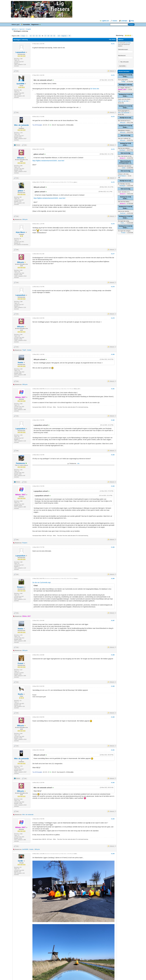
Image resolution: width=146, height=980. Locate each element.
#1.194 (113, 854)
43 (34, 36)
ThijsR (24, 350)
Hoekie (29, 350)
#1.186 (113, 578)
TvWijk (123, 81)
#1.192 (113, 783)
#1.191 (113, 750)
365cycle (20, 158)
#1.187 (113, 620)
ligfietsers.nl (15, 29)
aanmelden (128, 43)
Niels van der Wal (123, 101)
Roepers (25, 543)
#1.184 (113, 486)
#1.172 (113, 75)
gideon (20, 191)
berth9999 (20, 84)
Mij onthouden (124, 62)
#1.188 (113, 655)
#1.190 (113, 717)
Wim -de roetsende (21, 125)
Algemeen (22, 29)
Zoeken (115, 21)
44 (37, 36)
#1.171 (113, 44)
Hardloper (122, 150)
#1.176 (113, 224)
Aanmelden (26, 24)
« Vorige (23, 36)
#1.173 (113, 117)
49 (51, 36)
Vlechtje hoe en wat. (125, 118)
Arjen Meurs (20, 232)
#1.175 (113, 182)
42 (31, 36)
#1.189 (113, 686)
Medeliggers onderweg (125, 85)
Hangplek (28, 29)
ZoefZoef (123, 213)
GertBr (20, 861)
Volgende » (64, 36)
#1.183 (113, 455)
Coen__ (123, 223)
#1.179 (113, 318)
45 (40, 36)
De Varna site (95, 89)
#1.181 (113, 389)
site (78, 463)
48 (48, 36)
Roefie (20, 694)
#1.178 (113, 287)
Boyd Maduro (122, 176)
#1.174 (113, 149)
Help (132, 21)
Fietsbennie (20, 463)
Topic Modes (112, 39)
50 (54, 36)
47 (45, 36)
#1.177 (113, 254)
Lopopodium (20, 52)
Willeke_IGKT (77, 389)
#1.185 (113, 547)
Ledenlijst (124, 21)
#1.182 (113, 420)
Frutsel (20, 663)
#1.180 (113, 354)
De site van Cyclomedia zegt (41, 582)
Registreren (35, 24)
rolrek (124, 168)
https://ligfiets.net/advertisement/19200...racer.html (48, 161)
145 (59, 36)
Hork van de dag (125, 135)
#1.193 (113, 819)
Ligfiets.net (105, 21)
